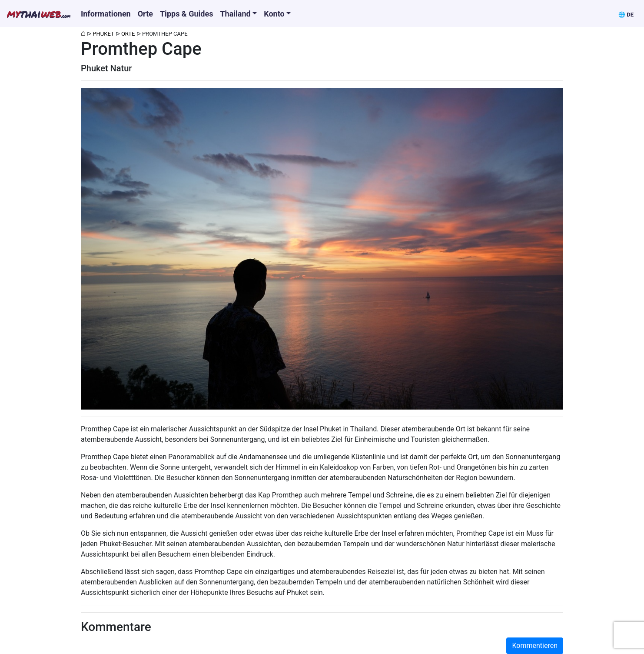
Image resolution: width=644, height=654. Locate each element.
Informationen (106, 14)
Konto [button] (274, 14)
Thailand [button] (235, 14)
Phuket (103, 34)
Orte (145, 14)
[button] (626, 14)
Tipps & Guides (186, 14)
